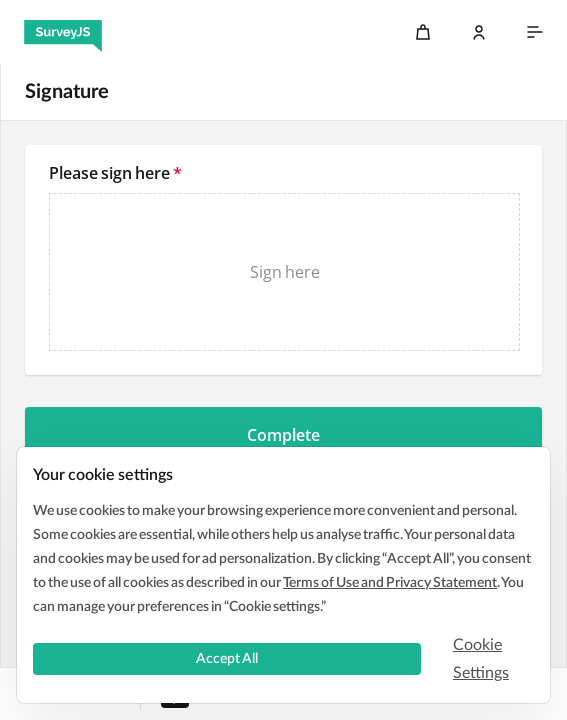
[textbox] (283, 260)
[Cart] (423, 32)
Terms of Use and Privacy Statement (390, 583)
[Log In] (479, 32)
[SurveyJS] (63, 32)
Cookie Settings (481, 659)
